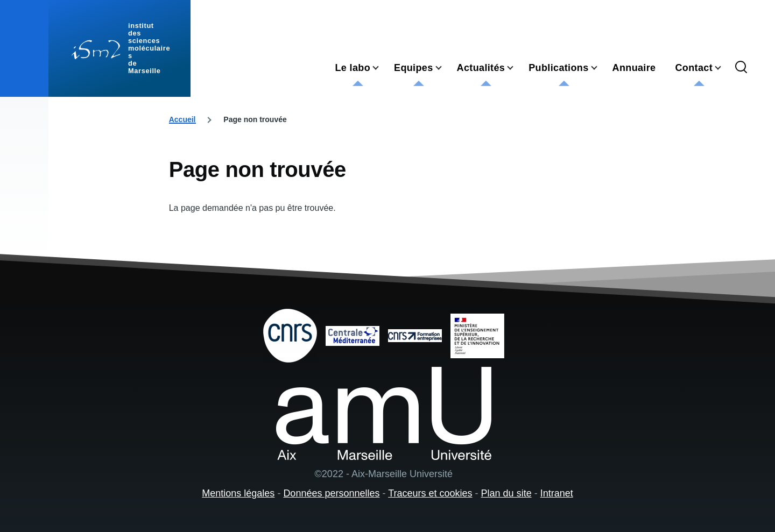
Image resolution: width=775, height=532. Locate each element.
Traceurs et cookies (430, 493)
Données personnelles (331, 493)
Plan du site (506, 493)
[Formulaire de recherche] (741, 68)
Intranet (557, 493)
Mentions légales (238, 493)
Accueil (182, 119)
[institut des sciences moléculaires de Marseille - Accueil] (119, 48)
